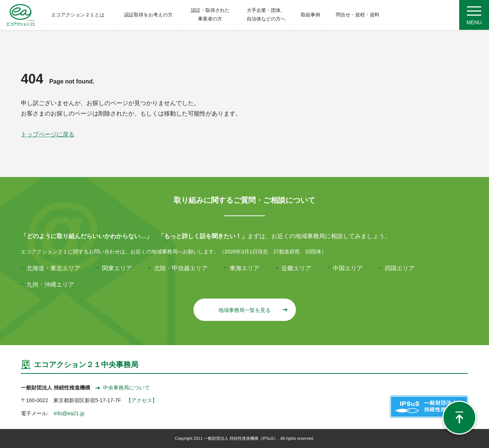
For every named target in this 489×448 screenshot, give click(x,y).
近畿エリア (296, 268)
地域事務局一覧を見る (253, 310)
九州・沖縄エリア (50, 285)
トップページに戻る (48, 134)
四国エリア (400, 268)
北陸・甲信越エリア (181, 268)
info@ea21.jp (69, 413)
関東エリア (117, 268)
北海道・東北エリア (53, 268)
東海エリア (245, 268)
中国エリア (348, 268)
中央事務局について (123, 388)
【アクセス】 (142, 400)
